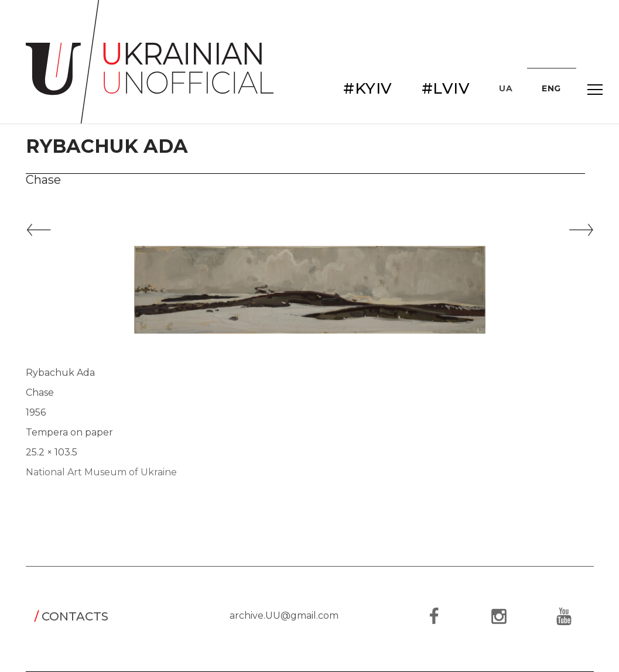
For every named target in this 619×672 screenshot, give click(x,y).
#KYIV (368, 88)
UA (506, 88)
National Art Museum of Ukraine (101, 472)
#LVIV (446, 88)
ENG (551, 88)
